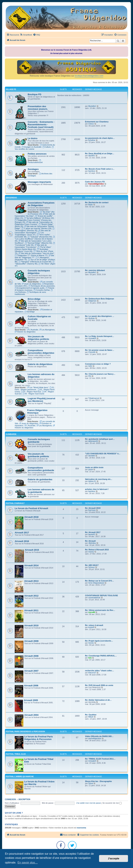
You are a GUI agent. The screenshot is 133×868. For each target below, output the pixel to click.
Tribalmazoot (94, 398)
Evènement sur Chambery (97, 122)
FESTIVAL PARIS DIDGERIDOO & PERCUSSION (25, 732)
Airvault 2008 (31, 656)
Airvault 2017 (22, 533)
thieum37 (92, 673)
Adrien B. (92, 481)
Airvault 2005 (31, 700)
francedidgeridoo (96, 184)
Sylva (91, 783)
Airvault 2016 (22, 541)
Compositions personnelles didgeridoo (41, 352)
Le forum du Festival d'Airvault (31, 508)
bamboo (92, 171)
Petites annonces (37, 154)
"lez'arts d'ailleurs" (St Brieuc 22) (39, 218)
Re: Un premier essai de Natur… (100, 350)
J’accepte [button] (114, 858)
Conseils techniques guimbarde (39, 441)
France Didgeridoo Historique (37, 412)
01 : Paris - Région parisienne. (35, 388)
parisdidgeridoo (95, 738)
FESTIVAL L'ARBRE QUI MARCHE (20, 777)
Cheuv (91, 124)
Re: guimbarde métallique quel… (100, 439)
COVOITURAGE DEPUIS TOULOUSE (101, 595)
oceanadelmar (94, 598)
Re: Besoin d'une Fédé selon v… (100, 169)
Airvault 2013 (31, 581)
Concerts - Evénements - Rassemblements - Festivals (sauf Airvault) (41, 125)
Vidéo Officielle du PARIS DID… (99, 736)
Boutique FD (34, 94)
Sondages (33, 169)
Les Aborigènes (47, 330)
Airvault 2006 (31, 686)
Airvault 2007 (31, 671)
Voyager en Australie (32, 147)
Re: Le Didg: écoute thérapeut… (99, 336)
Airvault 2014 (31, 565)
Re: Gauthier (91, 715)
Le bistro (33, 138)
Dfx (90, 376)
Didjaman (92, 301)
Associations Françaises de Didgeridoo (41, 204)
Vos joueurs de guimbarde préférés (38, 455)
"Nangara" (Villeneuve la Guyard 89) (35, 262)
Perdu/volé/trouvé (35, 161)
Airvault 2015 (32, 550)
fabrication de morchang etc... (99, 479)
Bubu (91, 205)
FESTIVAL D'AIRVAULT (15, 503)
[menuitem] (26, 35)
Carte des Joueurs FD (95, 182)
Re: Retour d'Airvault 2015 (97, 550)
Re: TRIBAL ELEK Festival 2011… (100, 759)
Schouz (92, 567)
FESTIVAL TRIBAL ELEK (16, 754)
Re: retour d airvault (94, 625)
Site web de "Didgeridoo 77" (34, 256)
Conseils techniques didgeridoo (39, 272)
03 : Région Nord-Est (31, 392)
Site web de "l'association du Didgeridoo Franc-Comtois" (34, 223)
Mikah (91, 717)
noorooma (81, 828)
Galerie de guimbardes (40, 479)
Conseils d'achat (41, 290)
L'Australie (33, 330)
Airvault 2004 (31, 715)
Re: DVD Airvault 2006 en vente (99, 685)
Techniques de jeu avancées (42, 286)
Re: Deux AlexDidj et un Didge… (100, 153)
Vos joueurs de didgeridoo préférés (38, 338)
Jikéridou (92, 543)
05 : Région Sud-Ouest (33, 394)
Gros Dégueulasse (96, 583)
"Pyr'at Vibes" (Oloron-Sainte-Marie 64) (33, 248)
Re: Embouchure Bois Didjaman (99, 299)
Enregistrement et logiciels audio (30, 288)
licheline (92, 140)
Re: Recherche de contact (97, 202)
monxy (91, 552)
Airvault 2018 (31, 517)
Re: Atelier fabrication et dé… (98, 700)
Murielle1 (92, 106)
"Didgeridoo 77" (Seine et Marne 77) (31, 255)
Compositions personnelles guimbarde (41, 469)
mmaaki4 (92, 338)
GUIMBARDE (11, 434)
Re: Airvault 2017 (93, 532)
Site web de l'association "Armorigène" (33, 232)
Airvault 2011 (31, 610)
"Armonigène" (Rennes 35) (35, 230)
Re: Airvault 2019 (93, 508)
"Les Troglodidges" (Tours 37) (29, 234)
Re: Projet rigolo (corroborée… (99, 641)
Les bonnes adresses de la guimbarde (41, 491)
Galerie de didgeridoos (40, 364)
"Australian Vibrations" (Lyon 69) (31, 250)
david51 (92, 156)
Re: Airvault (90, 541)
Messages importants (39, 182)
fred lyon (92, 510)
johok (91, 469)
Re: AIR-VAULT (92, 565)
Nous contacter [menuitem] (68, 835)
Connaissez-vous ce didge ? (98, 364)
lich (90, 658)
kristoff (91, 627)
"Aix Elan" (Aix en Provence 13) (41, 213)
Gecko (91, 643)
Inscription (24, 799)
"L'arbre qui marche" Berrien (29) (36, 228)
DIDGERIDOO (11, 198)
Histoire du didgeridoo (25, 332)
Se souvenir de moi (112, 803)
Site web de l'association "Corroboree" (31, 246)
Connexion (10, 799)
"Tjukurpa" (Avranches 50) (40, 237)
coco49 (92, 612)
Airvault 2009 (31, 641)
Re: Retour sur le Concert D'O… (99, 581)
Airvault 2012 (31, 596)
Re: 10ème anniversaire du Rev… (100, 610)
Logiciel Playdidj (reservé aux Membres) (41, 400)
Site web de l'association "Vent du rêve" (36, 253)
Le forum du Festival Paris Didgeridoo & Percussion (39, 738)
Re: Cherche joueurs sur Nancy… (100, 374)
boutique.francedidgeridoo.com (89, 76)
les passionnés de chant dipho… (100, 138)
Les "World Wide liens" (38, 387)
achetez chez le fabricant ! (97, 489)
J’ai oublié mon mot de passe (88, 803)
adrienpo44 (93, 441)
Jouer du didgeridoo (31, 284)
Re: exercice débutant (95, 270)
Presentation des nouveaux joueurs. (38, 108)
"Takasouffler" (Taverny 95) (35, 263)
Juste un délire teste (94, 467)
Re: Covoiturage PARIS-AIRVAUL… (101, 656)
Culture (47, 147)
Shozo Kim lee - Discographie (98, 781)
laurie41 (92, 534)
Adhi (90, 366)
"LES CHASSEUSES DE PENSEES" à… (103, 454)
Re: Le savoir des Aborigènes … (100, 316)
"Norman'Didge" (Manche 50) (38, 243)
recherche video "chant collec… (99, 671)
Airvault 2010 (31, 625)
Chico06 (92, 352)
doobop (92, 318)
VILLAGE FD (11, 89)
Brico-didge (34, 299)
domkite (92, 456)
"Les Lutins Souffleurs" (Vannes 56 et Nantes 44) (35, 239)
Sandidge (30, 312)
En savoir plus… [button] (28, 863)
